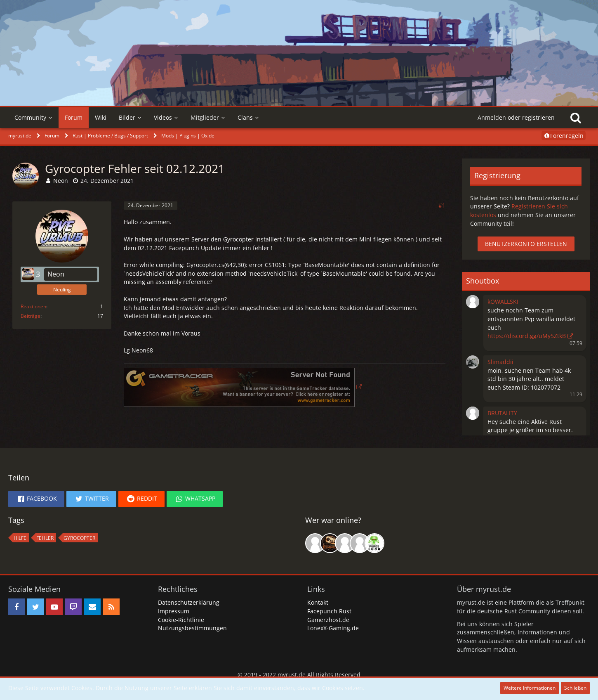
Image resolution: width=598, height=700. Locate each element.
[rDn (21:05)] (374, 543)
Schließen (575, 688)
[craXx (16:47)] (360, 543)
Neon (61, 181)
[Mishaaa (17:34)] (345, 543)
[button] (473, 301)
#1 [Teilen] (442, 205)
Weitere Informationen (530, 688)
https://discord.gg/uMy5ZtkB (527, 336)
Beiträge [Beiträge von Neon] (31, 316)
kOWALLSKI (503, 302)
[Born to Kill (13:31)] (315, 543)
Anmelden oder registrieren (516, 117)
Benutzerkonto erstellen (526, 244)
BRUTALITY (502, 413)
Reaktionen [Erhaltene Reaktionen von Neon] (33, 306)
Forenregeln (564, 136)
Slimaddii (500, 362)
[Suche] (576, 118)
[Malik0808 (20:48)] (330, 543)
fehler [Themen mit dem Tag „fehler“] (45, 538)
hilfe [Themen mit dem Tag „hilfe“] (20, 538)
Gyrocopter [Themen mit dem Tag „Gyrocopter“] (79, 538)
